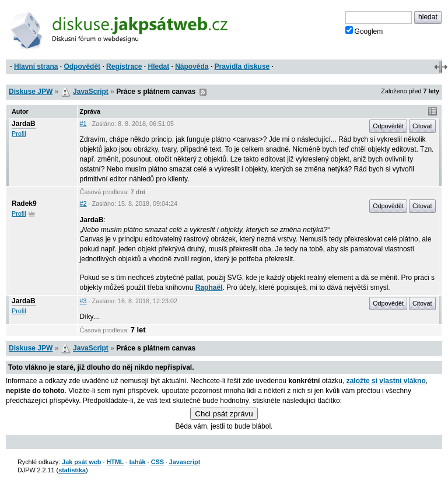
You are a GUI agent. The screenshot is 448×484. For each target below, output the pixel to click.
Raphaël (209, 287)
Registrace (124, 66)
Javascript (185, 462)
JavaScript (91, 92)
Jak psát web (81, 462)
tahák (137, 462)
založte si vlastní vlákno (386, 381)
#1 (83, 124)
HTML (115, 462)
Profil (19, 134)
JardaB (24, 124)
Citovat (422, 126)
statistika (72, 470)
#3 (83, 301)
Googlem (364, 31)
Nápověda (192, 66)
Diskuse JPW (31, 92)
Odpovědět (82, 66)
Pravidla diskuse (242, 66)
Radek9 (24, 204)
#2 (83, 204)
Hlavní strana (36, 66)
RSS (203, 92)
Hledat (158, 66)
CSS (157, 462)
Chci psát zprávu (224, 414)
